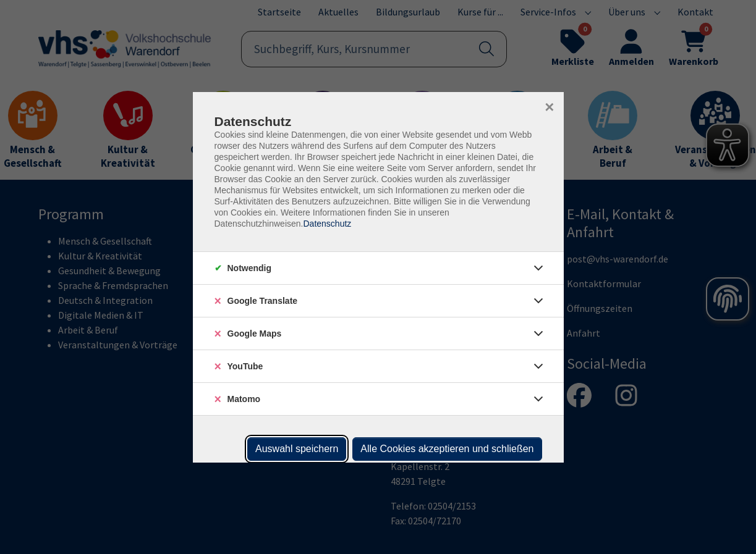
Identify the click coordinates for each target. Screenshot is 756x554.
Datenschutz (327, 224)
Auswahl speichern (297, 449)
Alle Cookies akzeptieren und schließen (447, 449)
